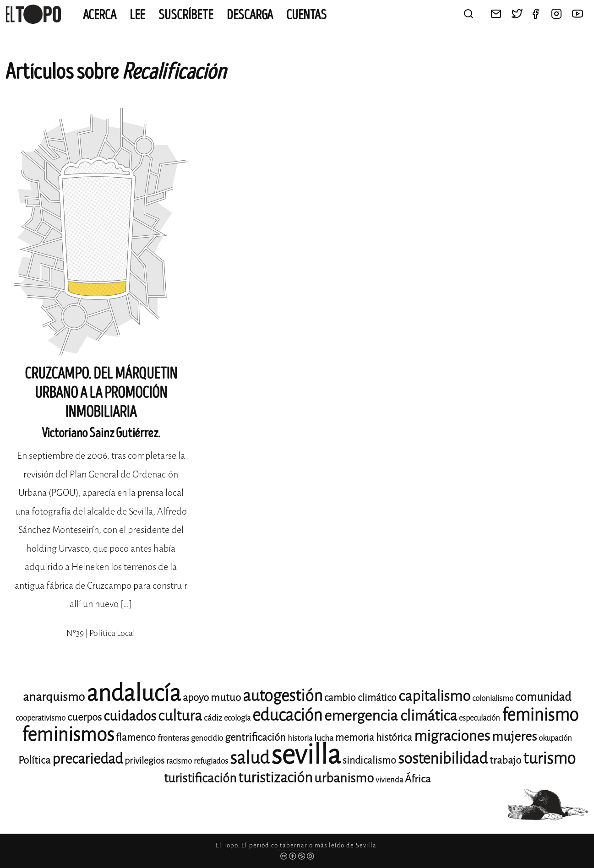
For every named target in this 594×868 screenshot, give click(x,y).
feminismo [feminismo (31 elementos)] (540, 715)
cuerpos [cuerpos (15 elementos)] (84, 717)
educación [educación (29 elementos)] (287, 715)
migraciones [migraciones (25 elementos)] (452, 736)
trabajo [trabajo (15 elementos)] (505, 760)
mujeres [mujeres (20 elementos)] (514, 736)
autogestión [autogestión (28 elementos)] (283, 696)
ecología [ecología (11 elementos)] (237, 718)
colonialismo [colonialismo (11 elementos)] (493, 698)
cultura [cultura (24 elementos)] (180, 716)
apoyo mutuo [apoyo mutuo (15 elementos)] (212, 697)
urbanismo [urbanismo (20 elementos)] (344, 778)
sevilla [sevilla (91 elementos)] (306, 755)
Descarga (250, 15)
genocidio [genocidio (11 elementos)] (207, 738)
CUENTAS (306, 15)
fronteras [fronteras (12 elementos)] (173, 738)
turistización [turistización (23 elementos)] (275, 778)
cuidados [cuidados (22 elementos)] (130, 716)
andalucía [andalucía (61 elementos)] (134, 693)
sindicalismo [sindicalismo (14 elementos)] (369, 760)
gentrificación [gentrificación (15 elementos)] (255, 737)
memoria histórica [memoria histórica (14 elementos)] (374, 738)
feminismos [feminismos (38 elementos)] (68, 735)
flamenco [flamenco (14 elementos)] (136, 738)
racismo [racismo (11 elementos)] (179, 761)
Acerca (100, 15)
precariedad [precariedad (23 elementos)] (87, 759)
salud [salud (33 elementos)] (250, 758)
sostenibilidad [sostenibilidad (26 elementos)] (443, 759)
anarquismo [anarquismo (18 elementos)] (54, 697)
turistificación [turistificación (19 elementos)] (200, 778)
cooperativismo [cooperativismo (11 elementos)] (41, 718)
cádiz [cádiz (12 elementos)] (213, 718)
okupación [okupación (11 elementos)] (555, 738)
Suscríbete (186, 15)
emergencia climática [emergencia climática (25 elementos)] (391, 716)
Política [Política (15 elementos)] (34, 760)
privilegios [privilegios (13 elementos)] (144, 761)
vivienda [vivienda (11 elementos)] (389, 780)
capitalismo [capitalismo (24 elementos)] (434, 696)
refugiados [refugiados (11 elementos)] (211, 761)
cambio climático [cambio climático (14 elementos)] (360, 698)
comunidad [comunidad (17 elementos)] (543, 697)
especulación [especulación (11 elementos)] (480, 718)
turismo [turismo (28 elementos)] (549, 758)
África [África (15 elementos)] (418, 779)
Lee (137, 15)
